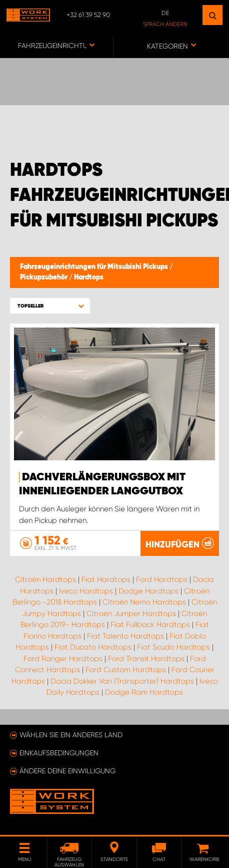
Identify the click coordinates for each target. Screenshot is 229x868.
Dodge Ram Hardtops (144, 692)
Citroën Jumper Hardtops (131, 614)
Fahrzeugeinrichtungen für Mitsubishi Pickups (95, 267)
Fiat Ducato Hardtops (93, 647)
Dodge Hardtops (148, 591)
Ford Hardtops (162, 580)
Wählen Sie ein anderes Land (71, 735)
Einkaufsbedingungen (59, 753)
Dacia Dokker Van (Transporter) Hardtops (122, 681)
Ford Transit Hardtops (146, 659)
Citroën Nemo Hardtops (144, 602)
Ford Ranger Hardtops (63, 659)
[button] (50, 306)
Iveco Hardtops (86, 591)
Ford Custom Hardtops (126, 670)
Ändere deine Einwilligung (67, 771)
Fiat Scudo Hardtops (173, 647)
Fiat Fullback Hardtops (150, 625)
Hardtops (89, 277)
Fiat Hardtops (106, 580)
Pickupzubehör (44, 277)
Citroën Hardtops (45, 580)
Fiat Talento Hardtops (125, 636)
